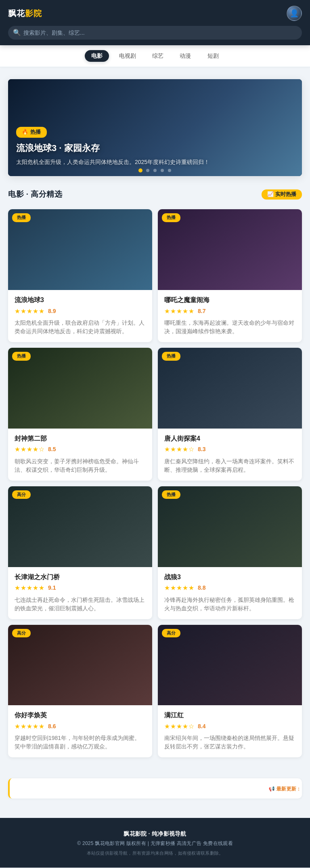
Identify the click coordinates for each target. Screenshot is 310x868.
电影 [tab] (94, 56)
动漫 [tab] (187, 56)
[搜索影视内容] (155, 33)
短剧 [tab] (216, 56)
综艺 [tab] (158, 56)
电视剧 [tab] (126, 56)
